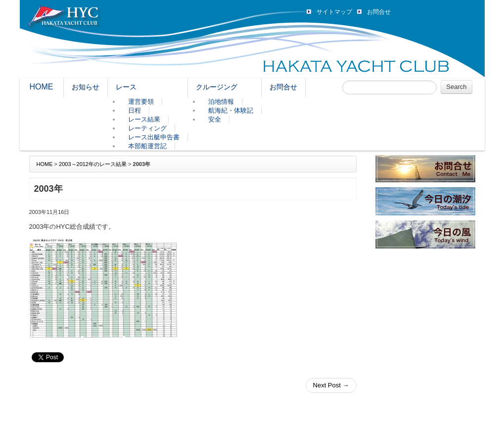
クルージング (217, 87)
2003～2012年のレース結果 (93, 164)
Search (456, 87)
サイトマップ (334, 12)
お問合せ (379, 12)
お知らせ (86, 87)
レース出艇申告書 (154, 137)
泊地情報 (221, 102)
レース (126, 87)
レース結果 (144, 119)
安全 (215, 119)
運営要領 (141, 102)
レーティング (147, 128)
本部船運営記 (147, 146)
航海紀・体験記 (231, 110)
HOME (42, 87)
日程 (135, 110)
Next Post (331, 385)
